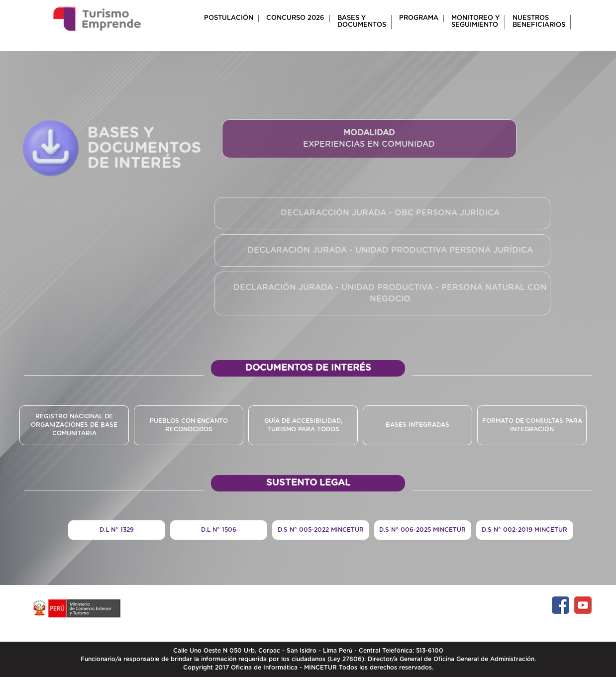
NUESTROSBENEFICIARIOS (539, 22)
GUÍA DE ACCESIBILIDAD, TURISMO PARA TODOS (303, 425)
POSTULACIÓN (229, 18)
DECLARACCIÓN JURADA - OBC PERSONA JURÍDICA (389, 213)
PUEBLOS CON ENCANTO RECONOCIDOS (189, 425)
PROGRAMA (419, 18)
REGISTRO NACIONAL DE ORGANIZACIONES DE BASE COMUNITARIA (74, 425)
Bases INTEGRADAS (417, 425)
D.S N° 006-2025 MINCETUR (422, 530)
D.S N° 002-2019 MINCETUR (524, 530)
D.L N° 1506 (219, 530)
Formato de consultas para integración (532, 425)
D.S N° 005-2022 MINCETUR (321, 530)
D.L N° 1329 (117, 530)
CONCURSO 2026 (295, 18)
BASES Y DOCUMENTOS (362, 22)
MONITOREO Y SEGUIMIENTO (475, 22)
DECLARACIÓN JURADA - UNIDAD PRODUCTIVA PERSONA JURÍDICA (389, 250)
